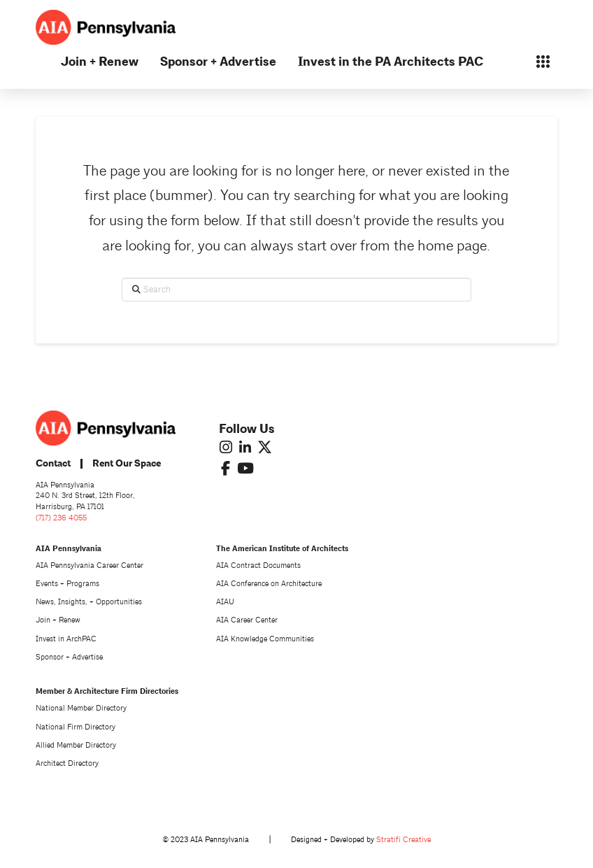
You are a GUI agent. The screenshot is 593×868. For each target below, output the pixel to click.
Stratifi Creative (403, 840)
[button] (543, 62)
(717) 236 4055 (61, 518)
